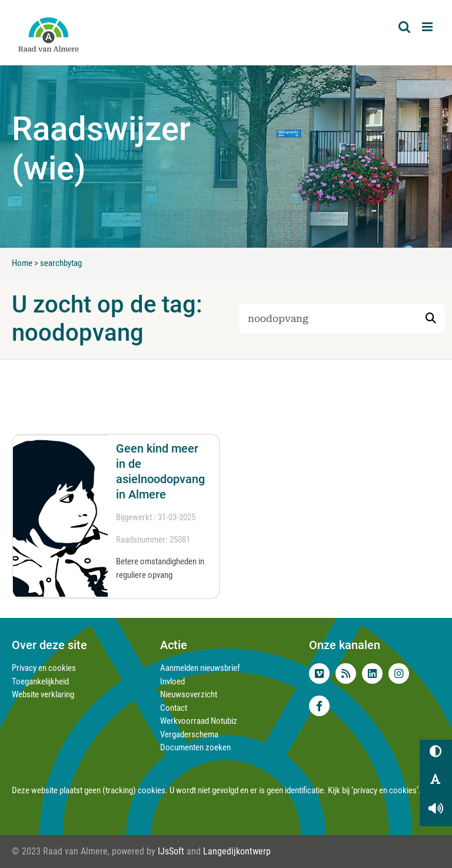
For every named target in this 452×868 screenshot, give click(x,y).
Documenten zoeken (195, 747)
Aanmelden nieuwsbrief (200, 668)
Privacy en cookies (44, 668)
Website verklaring (43, 694)
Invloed (172, 681)
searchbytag (61, 263)
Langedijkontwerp (237, 851)
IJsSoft (171, 851)
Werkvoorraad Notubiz (199, 721)
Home (22, 263)
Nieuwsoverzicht (189, 694)
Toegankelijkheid (40, 681)
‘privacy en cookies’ (385, 790)
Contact (174, 708)
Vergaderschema (189, 734)
